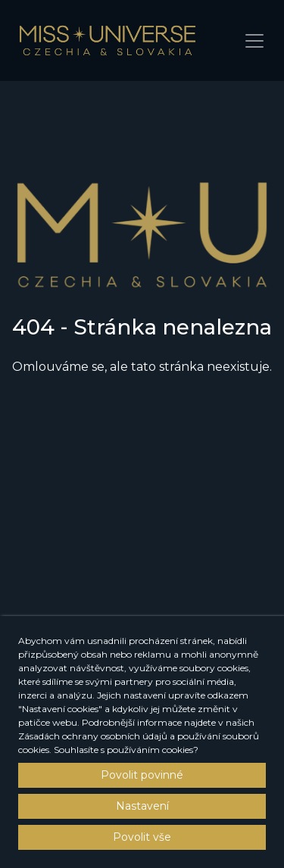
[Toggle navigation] (254, 41)
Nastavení (142, 806)
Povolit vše (142, 837)
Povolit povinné (142, 775)
